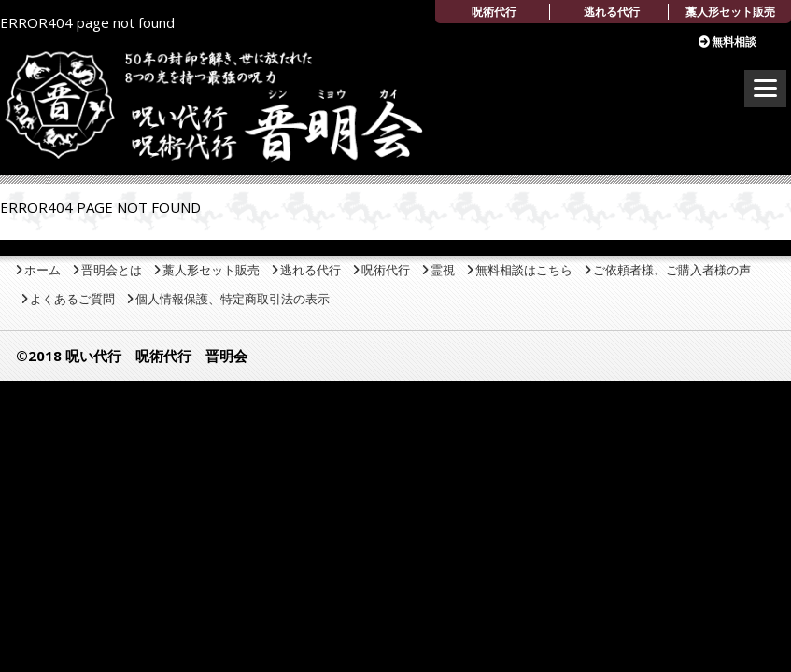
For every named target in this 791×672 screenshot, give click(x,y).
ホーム (42, 270)
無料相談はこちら (524, 270)
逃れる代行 (612, 12)
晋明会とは (112, 270)
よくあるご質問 (72, 299)
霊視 (443, 270)
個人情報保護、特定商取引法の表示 (233, 299)
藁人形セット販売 (730, 12)
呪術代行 (494, 12)
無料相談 (734, 42)
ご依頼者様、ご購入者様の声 (672, 270)
